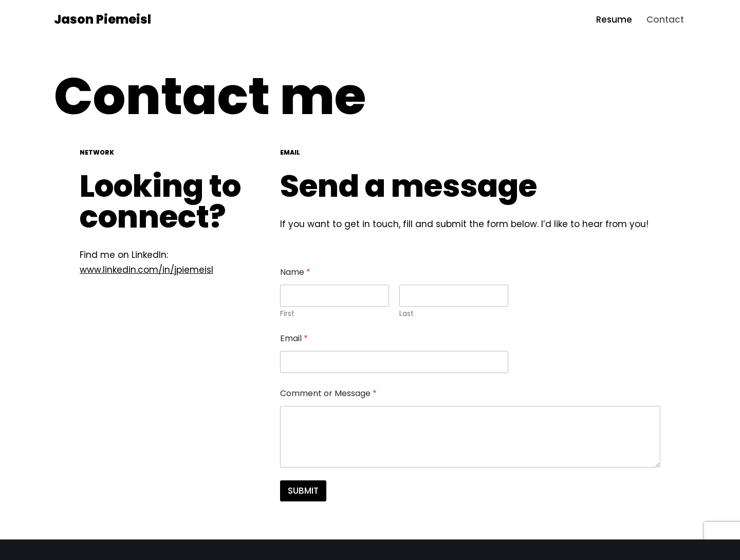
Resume (614, 20)
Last (406, 314)
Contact (665, 20)
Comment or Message (328, 393)
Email (294, 338)
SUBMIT (303, 491)
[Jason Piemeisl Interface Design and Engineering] (103, 20)
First (287, 314)
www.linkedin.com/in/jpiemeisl (146, 270)
